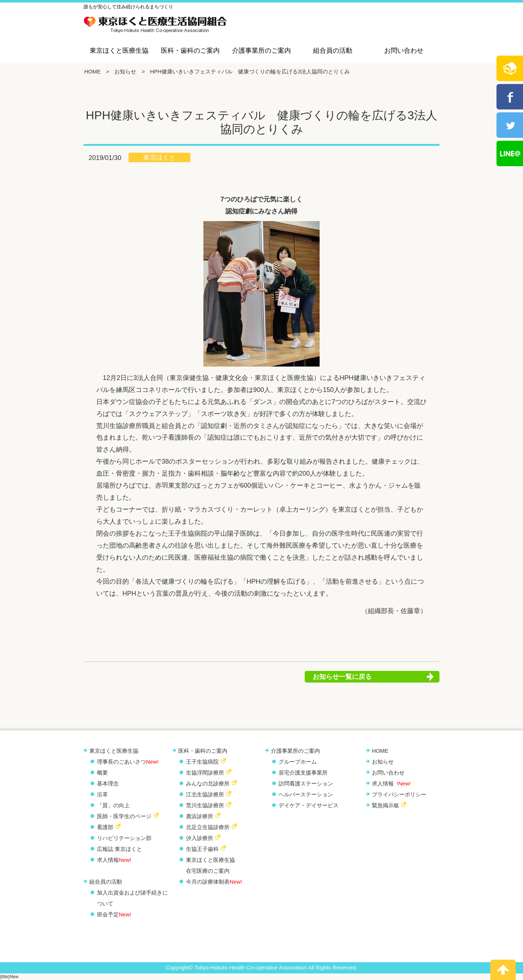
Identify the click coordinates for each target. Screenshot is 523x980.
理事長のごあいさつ (128, 762)
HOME (92, 71)
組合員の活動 (333, 51)
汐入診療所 (200, 838)
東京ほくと (159, 157)
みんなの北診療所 (208, 783)
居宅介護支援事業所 (303, 773)
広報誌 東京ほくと (119, 849)
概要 (102, 773)
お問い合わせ (404, 51)
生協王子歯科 (202, 849)
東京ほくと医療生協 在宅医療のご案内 (210, 865)
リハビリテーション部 (124, 838)
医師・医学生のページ (124, 816)
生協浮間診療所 (205, 773)
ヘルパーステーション (306, 794)
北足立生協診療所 (208, 827)
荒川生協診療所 (205, 805)
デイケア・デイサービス (309, 805)
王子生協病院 (202, 762)
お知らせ (125, 71)
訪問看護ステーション (306, 783)
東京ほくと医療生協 (119, 51)
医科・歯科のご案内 (190, 51)
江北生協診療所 (205, 794)
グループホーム (298, 762)
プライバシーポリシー (399, 794)
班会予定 (114, 914)
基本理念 (108, 783)
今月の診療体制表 (214, 882)
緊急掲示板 (386, 805)
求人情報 (114, 860)
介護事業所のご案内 (261, 51)
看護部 (105, 827)
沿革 (102, 794)
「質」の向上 (113, 805)
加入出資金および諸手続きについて (132, 898)
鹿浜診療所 (200, 816)
